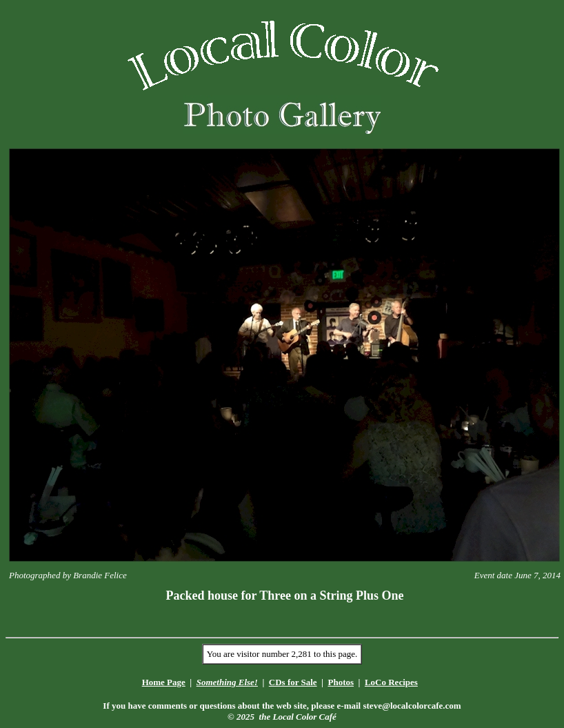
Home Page (164, 682)
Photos (341, 682)
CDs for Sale (293, 682)
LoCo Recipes (391, 682)
